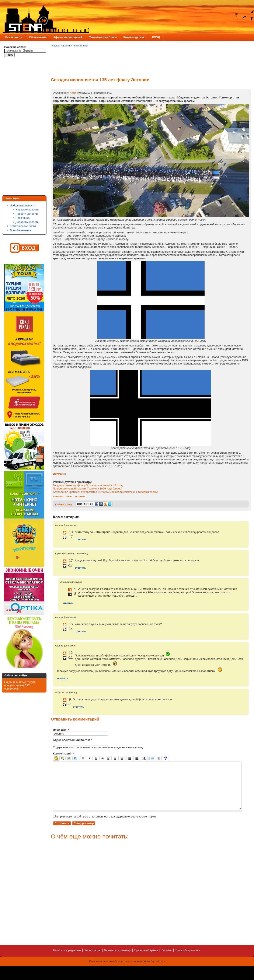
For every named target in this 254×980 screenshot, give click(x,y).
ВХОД (156, 37)
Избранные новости (23, 205)
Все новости (14, 37)
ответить (80, 539)
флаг (69, 496)
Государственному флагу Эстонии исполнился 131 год (88, 485)
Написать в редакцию (67, 960)
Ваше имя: (61, 730)
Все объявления (20, 230)
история (58, 496)
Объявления (38, 37)
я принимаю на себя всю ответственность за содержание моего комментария (104, 826)
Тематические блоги (103, 37)
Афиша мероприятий (68, 37)
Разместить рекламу (118, 960)
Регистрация (93, 960)
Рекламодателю (134, 37)
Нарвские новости (27, 210)
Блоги (66, 46)
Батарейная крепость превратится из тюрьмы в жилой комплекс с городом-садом (105, 492)
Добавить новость (27, 222)
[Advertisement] (21, 127)
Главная (55, 46)
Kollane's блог (80, 46)
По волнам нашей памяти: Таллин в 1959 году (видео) (88, 489)
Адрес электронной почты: (72, 740)
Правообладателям (188, 960)
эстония (80, 496)
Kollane (74, 93)
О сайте (167, 960)
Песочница (22, 218)
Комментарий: (64, 754)
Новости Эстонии (27, 214)
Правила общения (146, 960)
